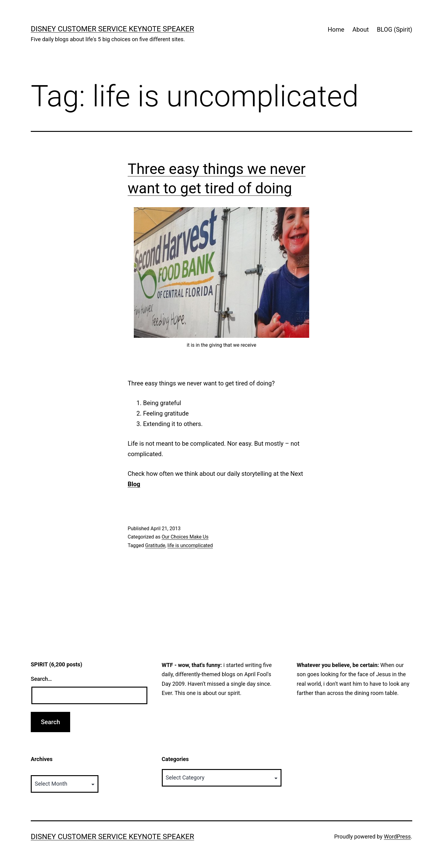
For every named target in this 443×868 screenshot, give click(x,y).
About (360, 30)
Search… (41, 679)
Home (336, 30)
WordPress (397, 836)
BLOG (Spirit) (395, 30)
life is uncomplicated (190, 545)
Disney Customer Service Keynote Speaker (112, 29)
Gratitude (155, 545)
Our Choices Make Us (185, 537)
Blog (134, 484)
